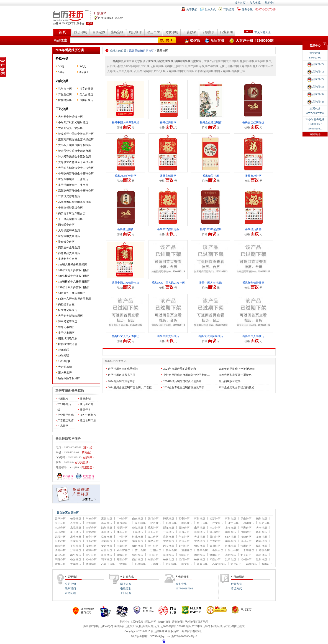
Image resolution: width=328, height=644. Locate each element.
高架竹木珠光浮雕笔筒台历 (74, 202)
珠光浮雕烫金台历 (69, 236)
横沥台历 (153, 532)
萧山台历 (140, 551)
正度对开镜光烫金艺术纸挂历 (76, 139)
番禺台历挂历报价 (253, 122)
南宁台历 (91, 555)
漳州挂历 (187, 551)
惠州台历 (107, 519)
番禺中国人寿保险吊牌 (126, 283)
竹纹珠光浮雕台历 (69, 196)
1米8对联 (64, 350)
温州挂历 (261, 560)
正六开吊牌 (65, 373)
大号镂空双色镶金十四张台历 (76, 162)
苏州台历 (231, 519)
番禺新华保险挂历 (253, 283)
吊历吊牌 (154, 32)
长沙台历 (184, 541)
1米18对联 (64, 361)
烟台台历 (138, 546)
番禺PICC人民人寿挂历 (126, 336)
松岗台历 (264, 523)
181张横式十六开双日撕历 (74, 276)
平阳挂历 (76, 546)
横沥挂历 (122, 528)
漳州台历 (246, 541)
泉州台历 (171, 551)
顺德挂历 (169, 519)
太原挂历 (215, 546)
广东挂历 (215, 541)
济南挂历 (200, 532)
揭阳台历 (261, 546)
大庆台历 (60, 523)
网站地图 (190, 622)
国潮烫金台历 (66, 225)
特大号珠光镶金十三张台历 (74, 157)
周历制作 (135, 32)
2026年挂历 (170, 626)
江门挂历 (184, 560)
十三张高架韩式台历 (70, 219)
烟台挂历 (91, 541)
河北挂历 (231, 546)
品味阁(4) (315, 102)
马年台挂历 (65, 89)
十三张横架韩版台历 (70, 208)
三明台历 (91, 528)
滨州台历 (169, 537)
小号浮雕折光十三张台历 (73, 185)
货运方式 (236, 588)
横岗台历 (107, 537)
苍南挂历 (107, 560)
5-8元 (61, 72)
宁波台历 (91, 519)
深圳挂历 (107, 528)
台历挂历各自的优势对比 (123, 369)
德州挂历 (200, 555)
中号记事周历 (66, 327)
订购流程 (229, 10)
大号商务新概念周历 (70, 316)
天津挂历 (60, 519)
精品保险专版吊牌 (69, 378)
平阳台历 (60, 560)
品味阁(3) (315, 94)
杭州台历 (107, 551)
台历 (153, 626)
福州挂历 (246, 560)
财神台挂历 (65, 100)
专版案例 (208, 32)
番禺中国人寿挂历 (253, 336)
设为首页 (240, 3)
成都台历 (107, 541)
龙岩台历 (107, 546)
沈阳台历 (156, 551)
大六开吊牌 (65, 367)
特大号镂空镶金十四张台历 (74, 151)
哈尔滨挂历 (123, 551)
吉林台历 (60, 528)
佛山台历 (122, 532)
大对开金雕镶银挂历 (70, 117)
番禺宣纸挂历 (168, 176)
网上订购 (126, 584)
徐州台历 (261, 532)
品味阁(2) (315, 79)
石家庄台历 (108, 564)
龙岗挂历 (261, 537)
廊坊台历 (60, 546)
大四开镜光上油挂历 (70, 128)
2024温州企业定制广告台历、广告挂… (131, 387)
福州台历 (91, 560)
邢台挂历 (140, 564)
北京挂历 (91, 532)
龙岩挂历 (60, 537)
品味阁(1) (315, 72)
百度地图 (203, 622)
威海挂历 (169, 555)
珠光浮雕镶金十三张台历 (73, 179)
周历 (159, 626)
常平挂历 (249, 551)
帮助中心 (270, 3)
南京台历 (261, 555)
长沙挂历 (76, 519)
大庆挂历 (261, 528)
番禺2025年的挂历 (211, 229)
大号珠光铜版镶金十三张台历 (76, 168)
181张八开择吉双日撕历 (72, 265)
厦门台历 (153, 519)
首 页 (62, 32)
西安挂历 (184, 519)
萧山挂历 (76, 532)
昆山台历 (202, 523)
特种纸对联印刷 (68, 344)
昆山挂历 (246, 519)
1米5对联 (64, 356)
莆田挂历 (91, 564)
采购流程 (138, 622)
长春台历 (169, 560)
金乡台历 (202, 564)
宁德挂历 (184, 537)
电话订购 (126, 588)
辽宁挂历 (76, 551)
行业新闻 (226, 32)
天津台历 (184, 528)
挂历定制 (85, 399)
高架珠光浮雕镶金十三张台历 (76, 191)
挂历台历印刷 (88, 420)
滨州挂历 (231, 555)
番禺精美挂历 (211, 176)
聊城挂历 (138, 528)
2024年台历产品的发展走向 (180, 369)
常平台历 (202, 551)
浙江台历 (169, 528)
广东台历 (218, 523)
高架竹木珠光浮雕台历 (72, 213)
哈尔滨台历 (123, 523)
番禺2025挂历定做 (168, 229)
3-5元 (83, 66)
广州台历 (122, 519)
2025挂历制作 (88, 415)
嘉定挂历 (60, 555)
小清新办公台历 (68, 259)
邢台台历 (171, 523)
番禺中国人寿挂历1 (211, 283)
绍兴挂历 (60, 551)
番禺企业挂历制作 (211, 122)
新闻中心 (125, 622)
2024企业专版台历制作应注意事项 (184, 387)
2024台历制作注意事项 (122, 381)
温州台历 (125, 564)
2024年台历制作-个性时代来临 (237, 369)
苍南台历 (76, 523)
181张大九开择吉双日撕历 (74, 270)
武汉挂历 (156, 523)
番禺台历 (218, 551)
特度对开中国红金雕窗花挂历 (76, 134)
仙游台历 (184, 532)
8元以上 (84, 72)
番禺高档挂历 (253, 176)
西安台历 (169, 546)
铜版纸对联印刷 (68, 338)
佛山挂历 (233, 551)
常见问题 (70, 593)
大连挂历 (200, 537)
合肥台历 (153, 560)
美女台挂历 (86, 94)
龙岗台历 (153, 541)
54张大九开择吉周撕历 (72, 293)
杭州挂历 (215, 532)
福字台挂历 (86, 89)
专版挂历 (213, 626)
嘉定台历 (107, 523)
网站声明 (151, 622)
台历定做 (99, 32)
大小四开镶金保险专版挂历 (74, 145)
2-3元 (61, 66)
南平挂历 (76, 555)
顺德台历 (264, 551)
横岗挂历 (261, 541)
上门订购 (126, 593)
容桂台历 (153, 537)
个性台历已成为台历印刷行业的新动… (187, 375)
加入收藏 (255, 3)
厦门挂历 (215, 537)
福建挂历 (91, 551)
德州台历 (261, 519)
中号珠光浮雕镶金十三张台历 (76, 174)
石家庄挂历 (219, 564)
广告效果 (190, 32)
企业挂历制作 (66, 415)
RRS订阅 (165, 622)
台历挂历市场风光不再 (122, 375)
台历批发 (127, 626)
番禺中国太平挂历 (168, 336)
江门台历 (153, 555)
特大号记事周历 (68, 310)
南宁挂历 (91, 537)
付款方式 (210, 10)
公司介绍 (70, 584)
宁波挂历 (200, 541)
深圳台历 (246, 546)
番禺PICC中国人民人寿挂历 (168, 283)
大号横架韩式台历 (69, 230)
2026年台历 (184, 626)
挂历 (147, 626)
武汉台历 (231, 560)
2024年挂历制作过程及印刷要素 (182, 381)
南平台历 (231, 541)
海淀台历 (138, 541)
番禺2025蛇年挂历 (126, 176)
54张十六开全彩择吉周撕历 (74, 299)
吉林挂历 (215, 528)
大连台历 (76, 564)
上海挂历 (138, 532)
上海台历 (231, 528)
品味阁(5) (315, 87)
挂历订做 (225, 626)
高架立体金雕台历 (69, 247)
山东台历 (187, 564)
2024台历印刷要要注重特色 (235, 375)
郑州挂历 (184, 546)
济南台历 (107, 555)
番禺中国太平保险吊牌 (126, 122)
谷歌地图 (177, 622)
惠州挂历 (107, 532)
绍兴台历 (200, 546)
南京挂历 (138, 560)
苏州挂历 (200, 519)
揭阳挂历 (138, 555)
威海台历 (60, 564)
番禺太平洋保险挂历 (211, 336)
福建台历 (246, 537)
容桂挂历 (251, 564)
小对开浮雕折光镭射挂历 (73, 122)
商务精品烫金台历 (69, 253)
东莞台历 (267, 564)
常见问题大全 (257, 32)
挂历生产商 (87, 404)
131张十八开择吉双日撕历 (74, 287)
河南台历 (215, 560)
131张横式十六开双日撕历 (74, 282)
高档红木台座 (66, 304)
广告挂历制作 (66, 420)
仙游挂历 (231, 537)
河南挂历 (122, 546)
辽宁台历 (233, 523)
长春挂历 (200, 560)
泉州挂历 (60, 532)
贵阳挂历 (171, 564)
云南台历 (76, 541)
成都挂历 (91, 546)
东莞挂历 (76, 528)
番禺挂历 (153, 528)
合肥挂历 (60, 541)
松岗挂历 (76, 560)
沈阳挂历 (246, 532)
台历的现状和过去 (230, 381)
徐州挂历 (140, 523)
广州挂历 (122, 537)
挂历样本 (85, 410)
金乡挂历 (122, 541)
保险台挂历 (86, 100)
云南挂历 (156, 564)
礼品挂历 (63, 426)
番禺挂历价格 (253, 229)
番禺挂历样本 (168, 122)
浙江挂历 (153, 546)
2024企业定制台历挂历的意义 (236, 387)
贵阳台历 (184, 555)
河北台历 (138, 537)
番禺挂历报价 (126, 229)
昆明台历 (76, 537)
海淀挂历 (215, 519)
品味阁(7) (315, 64)
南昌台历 (231, 532)
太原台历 (236, 564)
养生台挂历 (65, 94)
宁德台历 (169, 541)
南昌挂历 (187, 523)
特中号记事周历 (68, 321)
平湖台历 (246, 528)
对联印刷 (172, 32)
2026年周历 (198, 626)
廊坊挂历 (200, 528)
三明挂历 (169, 532)
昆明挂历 (249, 523)
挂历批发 (63, 399)
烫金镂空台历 (66, 242)
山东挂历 (138, 519)
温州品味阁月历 (93, 626)
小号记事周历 (66, 333)
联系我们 (70, 588)
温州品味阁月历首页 (141, 51)
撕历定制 (117, 32)
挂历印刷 (81, 32)
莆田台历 (215, 555)
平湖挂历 (91, 523)
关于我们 (192, 10)
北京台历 (246, 555)
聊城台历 (122, 555)
